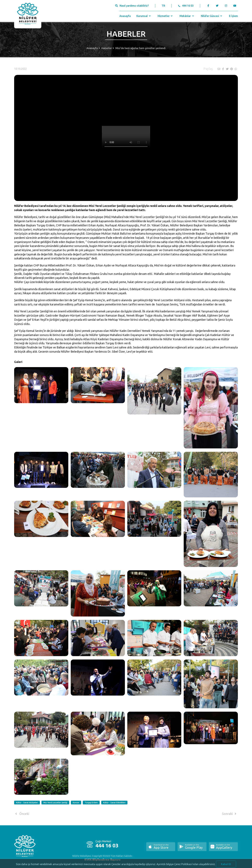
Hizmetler (165, 16)
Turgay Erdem (91, 803)
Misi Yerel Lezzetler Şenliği (55, 803)
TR (163, 6)
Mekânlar (187, 16)
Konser (76, 803)
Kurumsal (144, 16)
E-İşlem (233, 16)
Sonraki (230, 814)
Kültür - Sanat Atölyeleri (27, 803)
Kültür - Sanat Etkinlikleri (114, 803)
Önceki (22, 814)
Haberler (107, 48)
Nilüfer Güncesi (212, 16)
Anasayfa (125, 16)
